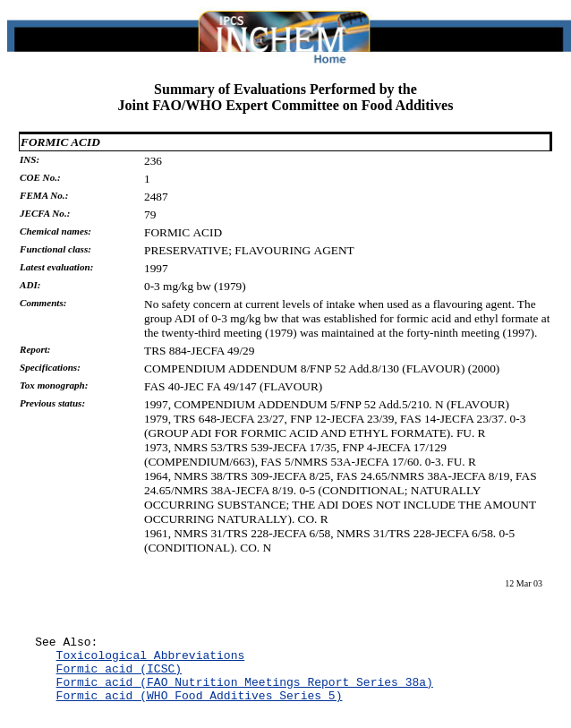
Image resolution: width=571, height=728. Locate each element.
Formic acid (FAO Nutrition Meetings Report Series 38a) (245, 692)
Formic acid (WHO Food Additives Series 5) (200, 708)
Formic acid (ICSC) (119, 676)
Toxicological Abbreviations (151, 660)
